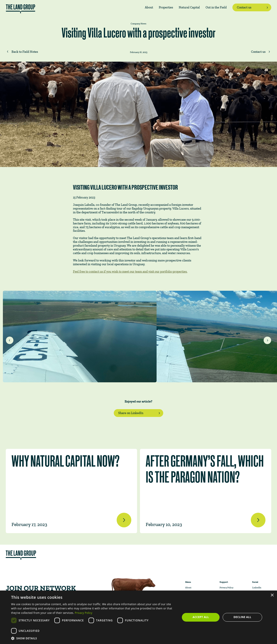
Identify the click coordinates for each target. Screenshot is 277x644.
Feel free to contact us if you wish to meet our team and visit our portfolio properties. (130, 271)
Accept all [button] (201, 617)
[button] (93, 638)
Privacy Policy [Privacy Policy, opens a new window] (83, 613)
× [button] (272, 595)
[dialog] (138, 617)
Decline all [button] (242, 617)
